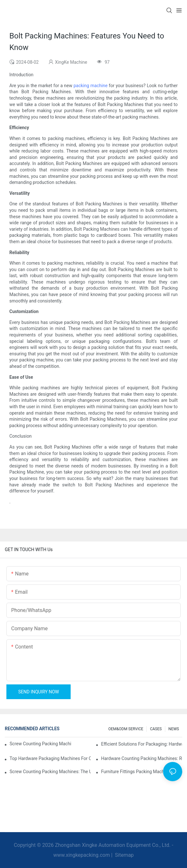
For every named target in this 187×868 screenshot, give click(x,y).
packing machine (90, 86)
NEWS (174, 729)
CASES (156, 729)
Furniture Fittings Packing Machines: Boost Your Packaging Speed (142, 772)
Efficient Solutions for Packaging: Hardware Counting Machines (142, 744)
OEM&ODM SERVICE (126, 729)
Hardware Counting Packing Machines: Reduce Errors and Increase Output (142, 758)
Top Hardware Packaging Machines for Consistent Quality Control (50, 758)
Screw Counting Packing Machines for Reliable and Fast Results (40, 744)
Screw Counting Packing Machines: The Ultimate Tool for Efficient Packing (50, 772)
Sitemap (124, 855)
